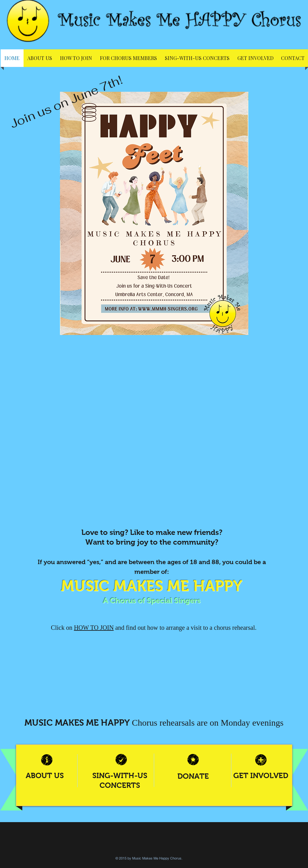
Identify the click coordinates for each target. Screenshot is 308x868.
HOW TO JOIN (94, 628)
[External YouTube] (154, 440)
